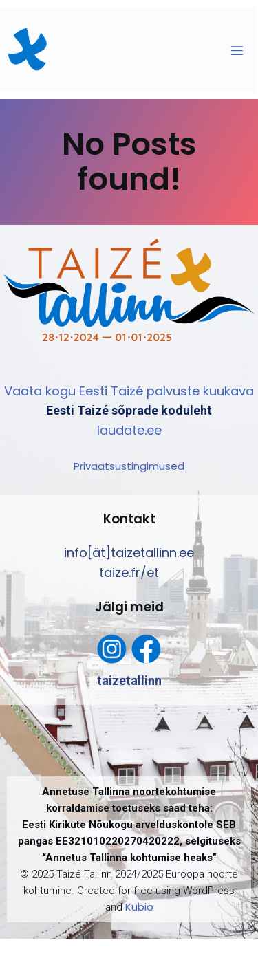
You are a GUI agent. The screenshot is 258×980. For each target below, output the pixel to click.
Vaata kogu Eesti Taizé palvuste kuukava (129, 391)
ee (154, 430)
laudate (121, 430)
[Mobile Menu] (232, 50)
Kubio (139, 907)
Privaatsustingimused (129, 466)
